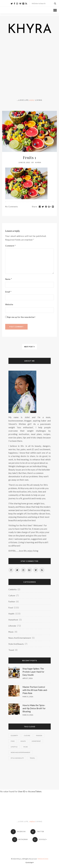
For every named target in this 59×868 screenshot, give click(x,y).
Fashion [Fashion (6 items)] (39, 735)
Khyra (38, 162)
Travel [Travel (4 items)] (32, 758)
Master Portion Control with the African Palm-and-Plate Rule (35, 690)
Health (11, 614)
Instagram (20, 839)
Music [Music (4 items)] (26, 747)
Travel (11, 650)
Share (35, 207)
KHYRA (30, 30)
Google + (40, 839)
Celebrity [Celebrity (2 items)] (14, 735)
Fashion (12, 602)
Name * (9, 279)
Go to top (30, 862)
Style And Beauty (16, 644)
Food (11, 608)
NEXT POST (30, 347)
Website (9, 304)
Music (11, 632)
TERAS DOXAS (43, 859)
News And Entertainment (20, 638)
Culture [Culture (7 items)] (27, 735)
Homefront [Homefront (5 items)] (36, 741)
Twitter (37, 831)
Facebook (18, 831)
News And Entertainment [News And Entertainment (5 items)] (20, 752)
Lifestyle (12, 626)
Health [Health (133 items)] (23, 741)
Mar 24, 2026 (28, 715)
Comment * (10, 246)
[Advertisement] (30, 67)
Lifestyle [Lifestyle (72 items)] (14, 747)
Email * (8, 292)
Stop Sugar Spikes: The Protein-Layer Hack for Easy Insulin (33, 672)
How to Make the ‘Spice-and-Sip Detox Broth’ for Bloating (34, 708)
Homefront (13, 620)
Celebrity (13, 589)
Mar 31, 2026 (28, 697)
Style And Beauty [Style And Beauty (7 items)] (17, 758)
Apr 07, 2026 (28, 678)
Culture (12, 595)
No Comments (12, 207)
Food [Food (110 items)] (13, 741)
